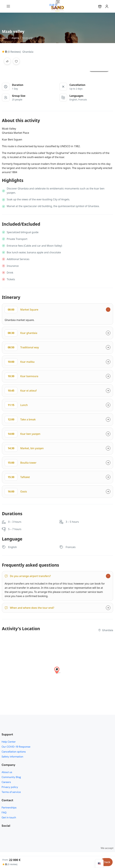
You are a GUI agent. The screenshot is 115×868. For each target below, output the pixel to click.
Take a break (20, 419)
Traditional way (22, 347)
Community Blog (11, 777)
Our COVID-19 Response (16, 747)
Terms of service (11, 792)
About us (7, 772)
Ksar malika (20, 362)
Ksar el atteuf (21, 391)
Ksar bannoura (21, 376)
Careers (6, 782)
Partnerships (9, 808)
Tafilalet (17, 477)
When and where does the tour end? (29, 608)
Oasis (16, 491)
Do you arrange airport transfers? (28, 576)
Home (5, 38)
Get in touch (9, 817)
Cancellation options (14, 752)
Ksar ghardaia (21, 333)
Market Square (21, 310)
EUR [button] (53, 5)
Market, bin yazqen (24, 448)
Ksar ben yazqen (23, 434)
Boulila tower (21, 463)
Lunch (16, 405)
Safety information (12, 757)
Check (107, 862)
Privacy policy (10, 787)
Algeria (15, 38)
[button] (100, 6)
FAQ (4, 813)
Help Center (9, 742)
